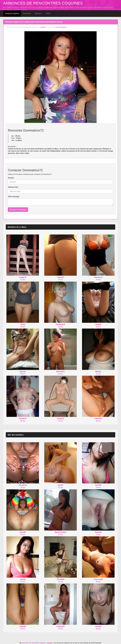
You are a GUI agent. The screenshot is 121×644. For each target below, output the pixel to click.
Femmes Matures (61, 27)
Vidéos (48, 13)
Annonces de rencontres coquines (43, 3)
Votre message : (14, 197)
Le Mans (43, 27)
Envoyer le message (18, 210)
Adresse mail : (13, 187)
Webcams (38, 13)
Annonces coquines (12, 13)
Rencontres (27, 13)
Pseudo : (11, 178)
